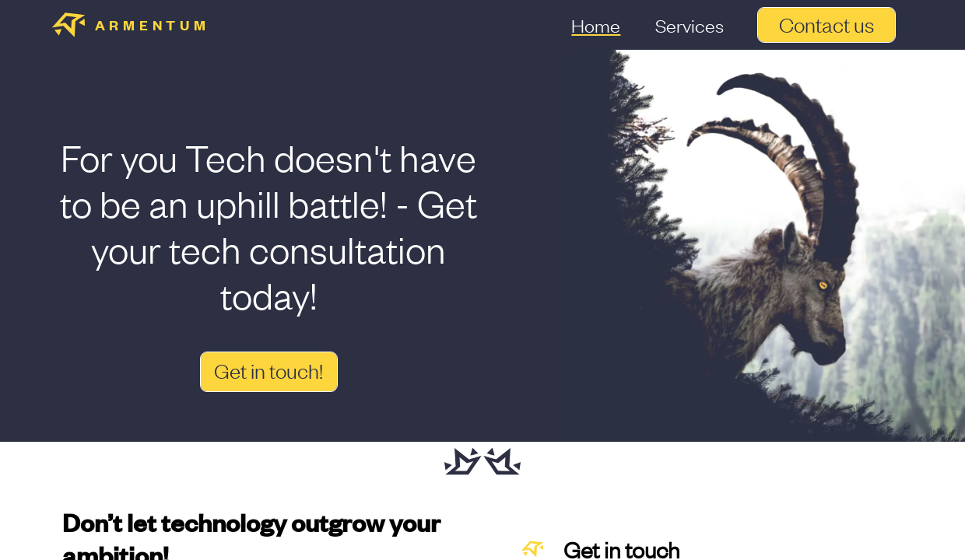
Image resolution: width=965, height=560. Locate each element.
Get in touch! (268, 371)
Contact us (826, 25)
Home (596, 25)
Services (690, 25)
